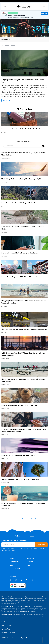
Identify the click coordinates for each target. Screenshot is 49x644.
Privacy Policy (6, 625)
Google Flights (14, 562)
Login (11, 565)
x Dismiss (44, 16)
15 (31, 518)
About (12, 558)
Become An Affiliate (16, 569)
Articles (7, 45)
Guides (13, 45)
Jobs (28, 565)
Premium (30, 562)
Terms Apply (4, 17)
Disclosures (5, 622)
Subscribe (41, 545)
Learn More (44, 13)
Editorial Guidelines (8, 633)
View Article (6, 100)
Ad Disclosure (24, 1)
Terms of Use (6, 629)
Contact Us (31, 558)
